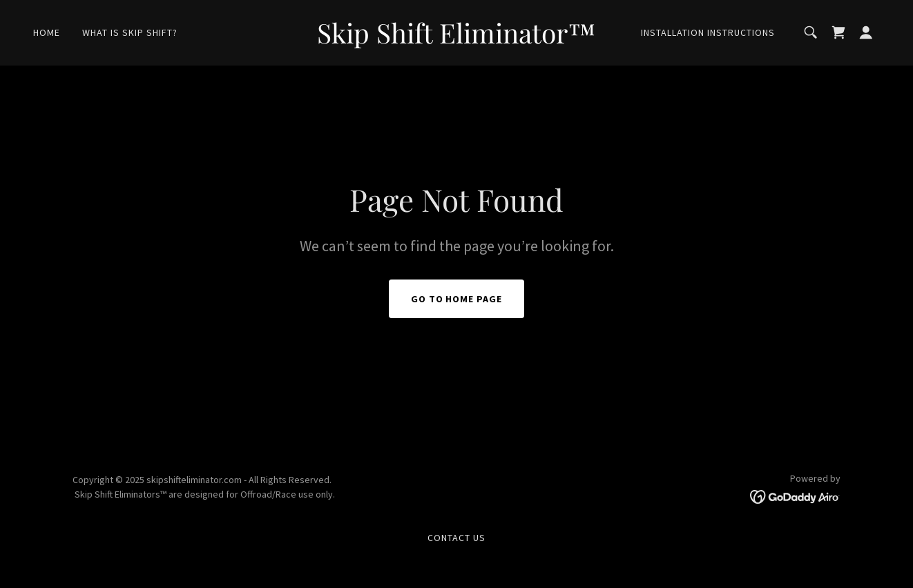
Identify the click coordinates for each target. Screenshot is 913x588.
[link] (457, 39)
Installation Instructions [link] (708, 32)
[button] (866, 32)
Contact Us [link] (456, 538)
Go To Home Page (457, 299)
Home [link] (47, 32)
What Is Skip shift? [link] (130, 32)
